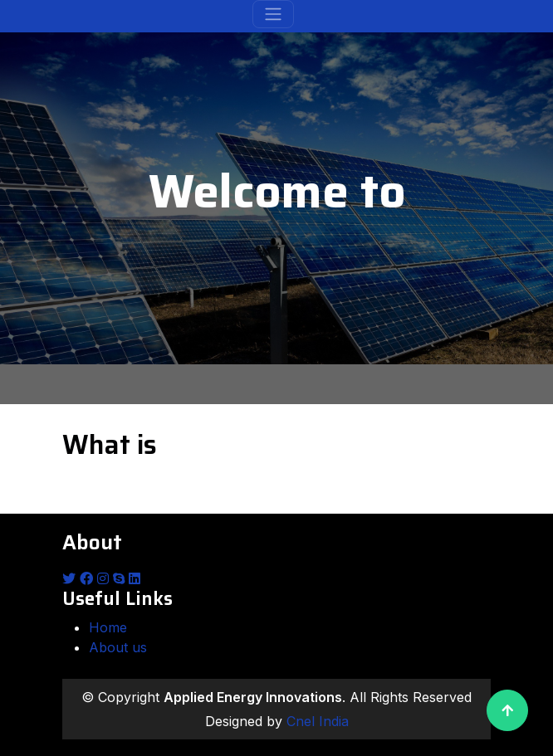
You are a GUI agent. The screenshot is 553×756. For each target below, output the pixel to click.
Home (108, 627)
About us (118, 647)
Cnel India (318, 721)
